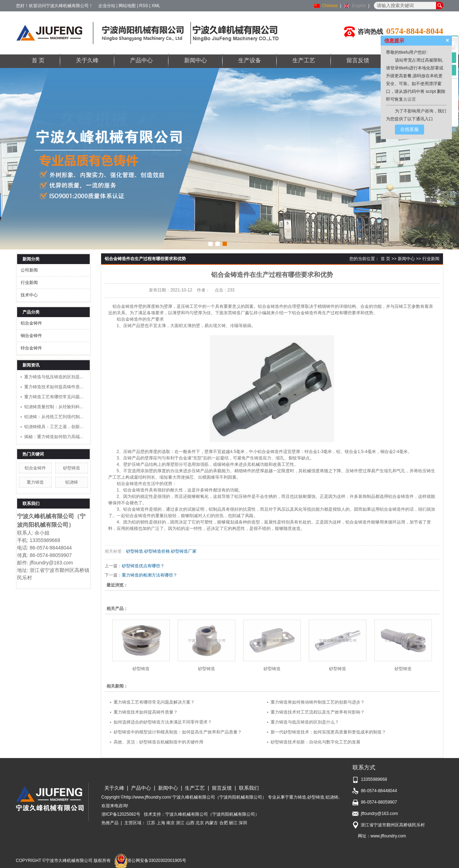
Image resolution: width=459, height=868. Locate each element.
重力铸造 (35, 482)
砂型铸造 (72, 468)
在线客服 (410, 129)
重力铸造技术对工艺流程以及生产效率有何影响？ (318, 712)
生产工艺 (304, 60)
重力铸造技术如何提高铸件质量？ (146, 712)
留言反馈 (358, 60)
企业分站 (107, 6)
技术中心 (29, 295)
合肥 (224, 823)
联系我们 (249, 788)
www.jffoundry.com (388, 836)
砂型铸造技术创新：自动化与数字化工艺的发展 (315, 742)
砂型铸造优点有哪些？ (143, 566)
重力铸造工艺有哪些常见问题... (54, 397)
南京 (171, 823)
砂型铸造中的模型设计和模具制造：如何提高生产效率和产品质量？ (178, 732)
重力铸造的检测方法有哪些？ (150, 575)
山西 (190, 823)
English (359, 6)
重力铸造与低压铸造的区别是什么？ (305, 722)
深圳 (243, 823)
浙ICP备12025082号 (121, 814)
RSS (144, 6)
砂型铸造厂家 (184, 551)
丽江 (233, 823)
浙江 (180, 823)
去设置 (410, 99)
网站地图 (127, 6)
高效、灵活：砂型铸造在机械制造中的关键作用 (158, 742)
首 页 (38, 60)
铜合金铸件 (31, 336)
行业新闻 (29, 283)
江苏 (151, 823)
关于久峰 (87, 60)
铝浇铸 (72, 482)
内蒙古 (212, 823)
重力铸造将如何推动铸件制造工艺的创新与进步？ (318, 702)
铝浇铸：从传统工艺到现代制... (54, 417)
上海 (161, 823)
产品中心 (141, 60)
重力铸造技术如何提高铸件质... (54, 387)
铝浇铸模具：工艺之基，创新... (54, 427)
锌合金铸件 (31, 348)
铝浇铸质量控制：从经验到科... (54, 407)
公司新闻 (29, 270)
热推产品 (110, 823)
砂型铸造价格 (157, 551)
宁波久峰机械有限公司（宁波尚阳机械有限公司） (212, 814)
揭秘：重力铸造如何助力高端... (54, 437)
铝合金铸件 (31, 323)
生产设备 (250, 60)
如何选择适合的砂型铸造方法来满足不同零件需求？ (163, 722)
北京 (200, 823)
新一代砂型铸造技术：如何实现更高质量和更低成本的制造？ (328, 732)
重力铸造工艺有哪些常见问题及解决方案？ (154, 702)
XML (156, 6)
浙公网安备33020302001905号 (150, 861)
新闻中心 (195, 60)
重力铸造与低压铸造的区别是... (54, 377)
